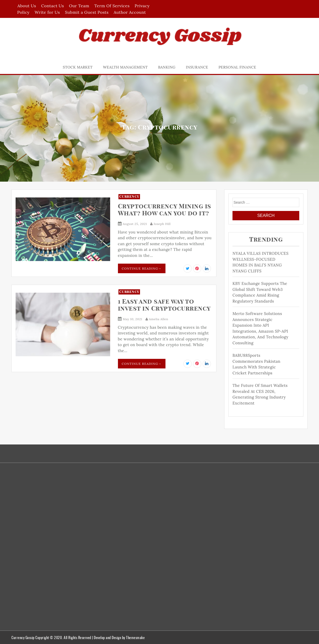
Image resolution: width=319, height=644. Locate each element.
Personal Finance (237, 67)
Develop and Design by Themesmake (119, 637)
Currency (129, 197)
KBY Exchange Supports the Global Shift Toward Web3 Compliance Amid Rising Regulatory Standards (260, 292)
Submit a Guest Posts (87, 12)
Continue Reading (142, 268)
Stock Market (78, 67)
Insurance (197, 67)
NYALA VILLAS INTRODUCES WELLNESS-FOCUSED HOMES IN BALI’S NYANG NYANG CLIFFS (261, 262)
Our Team (79, 6)
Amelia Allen (157, 319)
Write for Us (47, 12)
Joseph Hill (160, 224)
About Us (27, 6)
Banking (167, 67)
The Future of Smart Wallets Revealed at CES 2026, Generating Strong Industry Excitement (260, 394)
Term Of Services (112, 6)
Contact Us (52, 6)
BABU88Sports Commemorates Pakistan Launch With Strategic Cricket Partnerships (256, 364)
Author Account (130, 12)
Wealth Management (125, 67)
